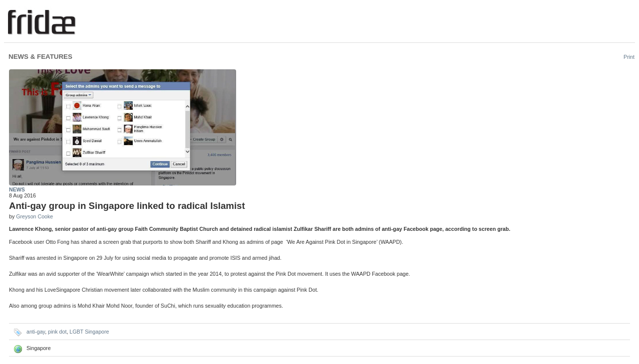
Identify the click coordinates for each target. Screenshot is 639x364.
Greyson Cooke (34, 216)
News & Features (40, 57)
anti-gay (36, 332)
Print (629, 57)
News (17, 189)
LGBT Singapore (89, 332)
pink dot (57, 332)
